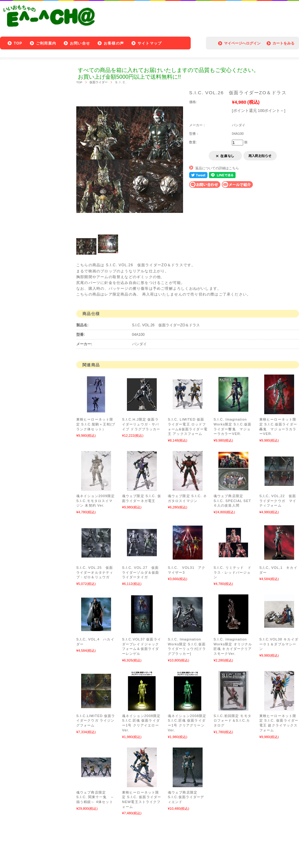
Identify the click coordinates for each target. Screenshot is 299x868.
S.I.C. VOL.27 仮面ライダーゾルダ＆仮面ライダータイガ (140, 572)
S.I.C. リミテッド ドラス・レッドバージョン (232, 572)
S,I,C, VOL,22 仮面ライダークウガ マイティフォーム (278, 501)
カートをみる (283, 43)
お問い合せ (80, 43)
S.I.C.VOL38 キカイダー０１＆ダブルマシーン (279, 644)
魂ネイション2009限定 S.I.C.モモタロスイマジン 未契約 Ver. (95, 501)
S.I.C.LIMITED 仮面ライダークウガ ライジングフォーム (96, 721)
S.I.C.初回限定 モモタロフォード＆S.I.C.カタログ (232, 721)
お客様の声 (114, 43)
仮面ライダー (99, 82)
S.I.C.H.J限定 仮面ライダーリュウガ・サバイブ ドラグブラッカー (141, 424)
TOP (18, 43)
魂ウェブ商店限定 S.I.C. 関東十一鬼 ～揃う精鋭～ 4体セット (95, 797)
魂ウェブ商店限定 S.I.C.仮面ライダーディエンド (186, 797)
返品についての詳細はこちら (217, 168)
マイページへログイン (242, 43)
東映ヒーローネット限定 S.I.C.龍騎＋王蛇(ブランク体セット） (96, 424)
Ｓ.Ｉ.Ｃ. (121, 82)
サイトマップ (150, 43)
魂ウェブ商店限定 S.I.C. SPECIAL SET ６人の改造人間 (232, 501)
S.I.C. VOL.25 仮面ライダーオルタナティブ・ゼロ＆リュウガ (95, 572)
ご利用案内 (46, 43)
